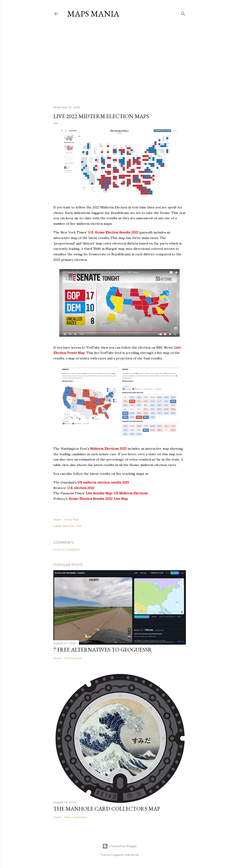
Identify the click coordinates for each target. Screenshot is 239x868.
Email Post (72, 519)
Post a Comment (67, 550)
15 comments (73, 658)
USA (79, 526)
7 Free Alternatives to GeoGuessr (103, 650)
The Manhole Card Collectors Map (107, 809)
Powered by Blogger (120, 846)
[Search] (183, 13)
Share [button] (57, 519)
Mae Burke (132, 855)
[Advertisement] (119, 62)
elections (69, 526)
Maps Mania (93, 14)
